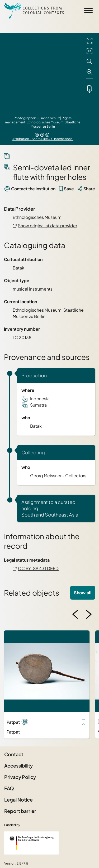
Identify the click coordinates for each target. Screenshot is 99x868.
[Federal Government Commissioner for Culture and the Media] (31, 843)
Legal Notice (18, 800)
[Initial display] (89, 51)
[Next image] (89, 614)
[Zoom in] (89, 62)
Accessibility (18, 766)
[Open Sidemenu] (88, 11)
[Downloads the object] (89, 89)
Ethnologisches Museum (37, 217)
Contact (14, 754)
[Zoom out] (89, 72)
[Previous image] (75, 614)
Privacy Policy (20, 777)
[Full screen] (89, 41)
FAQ (9, 788)
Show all (83, 593)
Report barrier (20, 811)
